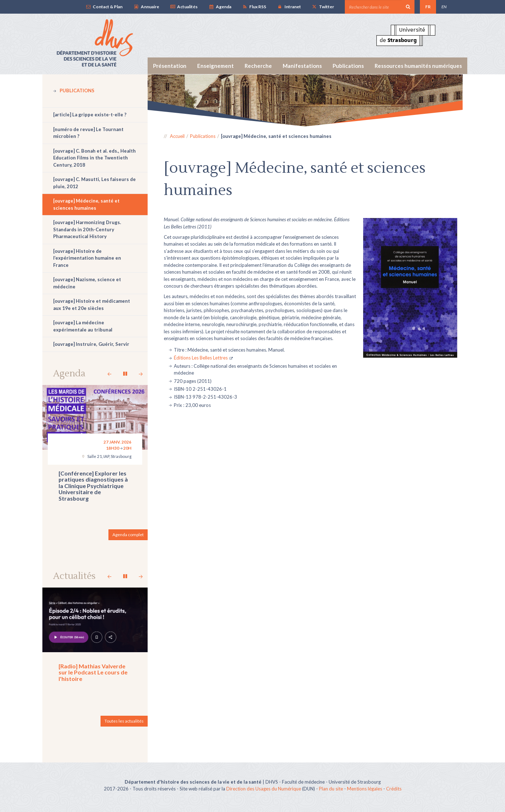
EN (444, 7)
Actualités (184, 7)
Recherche (258, 66)
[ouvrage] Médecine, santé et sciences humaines (86, 204)
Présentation (170, 66)
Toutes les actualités (124, 721)
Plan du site (331, 789)
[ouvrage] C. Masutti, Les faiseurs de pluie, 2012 (94, 183)
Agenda (220, 7)
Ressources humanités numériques (418, 66)
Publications (348, 66)
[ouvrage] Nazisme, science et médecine (87, 283)
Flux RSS (254, 7)
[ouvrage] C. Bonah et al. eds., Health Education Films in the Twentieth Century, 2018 (94, 158)
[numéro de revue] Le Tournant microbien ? (88, 133)
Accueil (177, 136)
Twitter (323, 7)
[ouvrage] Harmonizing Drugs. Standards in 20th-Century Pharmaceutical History (87, 229)
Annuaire (146, 7)
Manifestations (302, 66)
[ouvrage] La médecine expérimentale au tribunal (83, 326)
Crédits (394, 789)
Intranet (289, 7)
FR (428, 7)
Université (412, 30)
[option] (305, 100)
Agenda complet (128, 535)
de (398, 40)
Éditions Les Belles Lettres (201, 358)
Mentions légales (365, 789)
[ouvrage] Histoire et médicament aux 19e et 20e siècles (92, 305)
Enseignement (216, 66)
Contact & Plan (104, 7)
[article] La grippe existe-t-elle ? (90, 115)
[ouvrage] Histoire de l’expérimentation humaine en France (87, 258)
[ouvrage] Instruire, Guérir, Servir (91, 344)
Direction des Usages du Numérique (264, 789)
